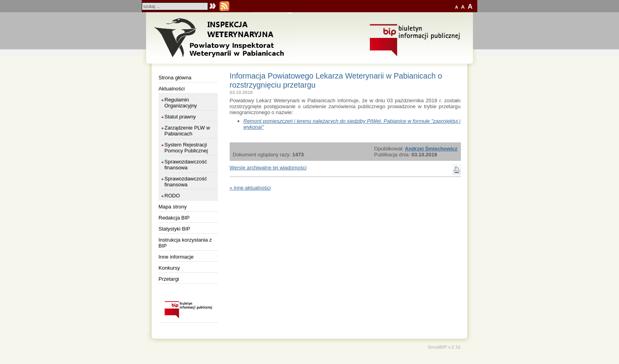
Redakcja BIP (174, 218)
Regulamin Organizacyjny (181, 103)
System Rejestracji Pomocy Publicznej (186, 148)
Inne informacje (176, 257)
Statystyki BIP (174, 229)
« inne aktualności (250, 188)
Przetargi (169, 279)
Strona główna (175, 78)
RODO (172, 196)
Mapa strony (173, 207)
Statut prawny (180, 117)
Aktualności (172, 89)
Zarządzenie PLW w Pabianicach (187, 131)
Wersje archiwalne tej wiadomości (268, 168)
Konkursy (169, 268)
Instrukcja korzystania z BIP (185, 243)
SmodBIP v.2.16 (444, 347)
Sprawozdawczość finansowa (186, 165)
